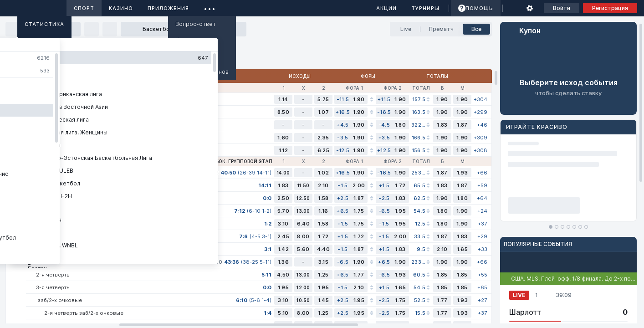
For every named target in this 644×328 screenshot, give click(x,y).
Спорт (84, 8)
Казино (121, 8)
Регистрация (610, 8)
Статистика (44, 24)
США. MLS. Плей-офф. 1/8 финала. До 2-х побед (576, 279)
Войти (562, 8)
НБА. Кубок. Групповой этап (235, 161)
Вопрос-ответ (196, 24)
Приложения (168, 8)
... (210, 7)
